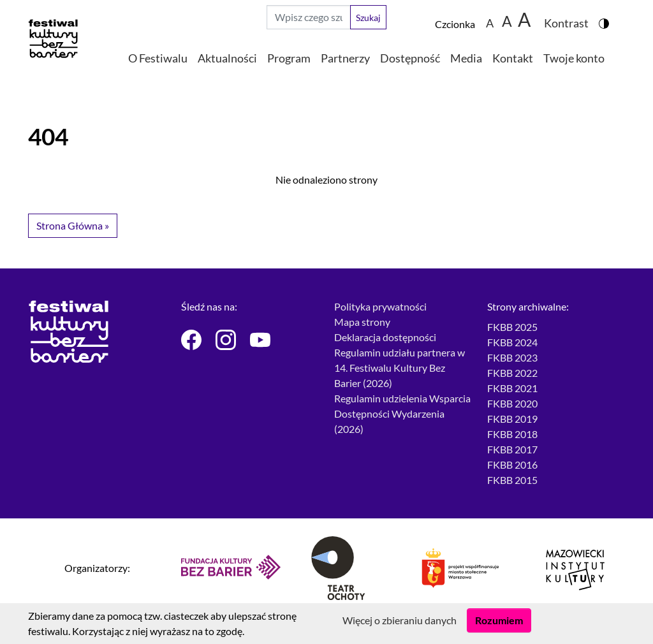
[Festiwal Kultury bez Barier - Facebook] (191, 340)
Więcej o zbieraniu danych (400, 620)
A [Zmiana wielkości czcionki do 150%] (507, 21)
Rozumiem (499, 620)
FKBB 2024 (512, 342)
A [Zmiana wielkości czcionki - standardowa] (490, 23)
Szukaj (368, 18)
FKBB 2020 (512, 403)
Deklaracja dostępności (385, 337)
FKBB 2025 (512, 327)
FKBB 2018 (512, 434)
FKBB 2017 (512, 449)
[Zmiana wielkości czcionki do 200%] (525, 17)
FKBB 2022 (512, 373)
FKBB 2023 (512, 357)
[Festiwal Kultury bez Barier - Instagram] (225, 340)
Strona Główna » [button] (73, 225)
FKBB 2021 (512, 388)
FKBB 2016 (512, 465)
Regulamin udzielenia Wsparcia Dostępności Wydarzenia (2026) (402, 413)
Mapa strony (362, 322)
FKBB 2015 (512, 480)
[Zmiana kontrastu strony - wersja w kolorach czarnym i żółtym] (571, 17)
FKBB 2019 (512, 419)
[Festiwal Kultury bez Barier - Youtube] (260, 340)
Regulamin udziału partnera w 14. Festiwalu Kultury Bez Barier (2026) (400, 368)
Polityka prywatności (380, 306)
